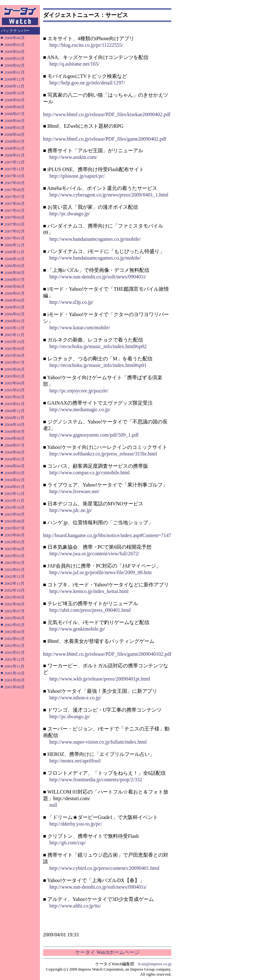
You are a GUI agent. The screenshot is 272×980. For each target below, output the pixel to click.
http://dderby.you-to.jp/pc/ (76, 824)
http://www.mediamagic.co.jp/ (80, 409)
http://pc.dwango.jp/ (70, 214)
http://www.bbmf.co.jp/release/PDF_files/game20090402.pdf (105, 139)
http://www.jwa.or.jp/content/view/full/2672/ (94, 554)
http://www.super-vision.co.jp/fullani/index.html (98, 742)
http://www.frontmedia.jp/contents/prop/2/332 (96, 780)
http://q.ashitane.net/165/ (74, 64)
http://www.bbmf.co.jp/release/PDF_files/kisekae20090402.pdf (107, 114)
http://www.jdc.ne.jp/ (71, 510)
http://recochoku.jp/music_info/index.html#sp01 (98, 365)
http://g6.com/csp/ (68, 843)
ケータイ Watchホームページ (107, 952)
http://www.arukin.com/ (73, 157)
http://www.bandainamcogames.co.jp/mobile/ (95, 239)
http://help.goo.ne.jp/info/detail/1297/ (87, 83)
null (53, 805)
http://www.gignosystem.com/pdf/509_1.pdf (94, 435)
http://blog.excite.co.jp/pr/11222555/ (86, 45)
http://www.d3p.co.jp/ (71, 302)
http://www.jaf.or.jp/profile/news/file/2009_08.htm (100, 572)
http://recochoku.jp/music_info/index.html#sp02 (98, 346)
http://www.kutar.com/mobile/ (80, 328)
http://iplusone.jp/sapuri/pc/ (77, 176)
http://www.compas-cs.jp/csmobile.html (89, 473)
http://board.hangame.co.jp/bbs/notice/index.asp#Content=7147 (107, 535)
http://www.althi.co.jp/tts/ (75, 906)
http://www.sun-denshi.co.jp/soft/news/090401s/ (98, 887)
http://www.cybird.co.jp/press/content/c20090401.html (104, 868)
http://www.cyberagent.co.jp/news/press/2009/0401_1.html (109, 195)
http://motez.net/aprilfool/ (75, 761)
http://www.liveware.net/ (74, 491)
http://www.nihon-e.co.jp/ (75, 698)
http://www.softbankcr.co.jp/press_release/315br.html (103, 454)
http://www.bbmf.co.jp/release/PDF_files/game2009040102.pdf (107, 654)
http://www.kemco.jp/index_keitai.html (89, 591)
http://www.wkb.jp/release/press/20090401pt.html (100, 679)
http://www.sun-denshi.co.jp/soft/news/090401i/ (98, 277)
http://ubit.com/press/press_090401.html (90, 610)
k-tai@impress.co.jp (155, 964)
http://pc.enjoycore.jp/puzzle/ (79, 391)
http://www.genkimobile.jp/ (77, 629)
